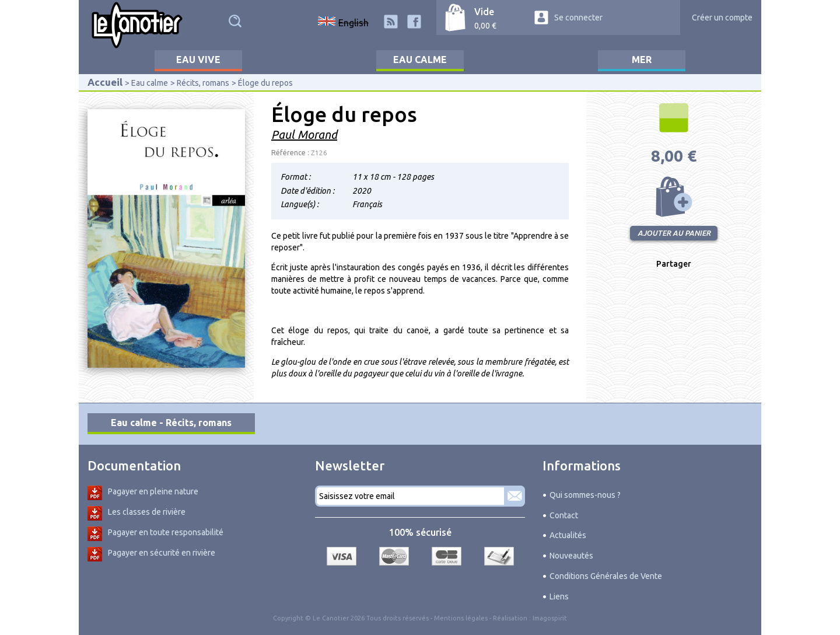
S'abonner (514, 496)
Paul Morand (304, 135)
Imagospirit (550, 618)
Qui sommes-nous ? (585, 495)
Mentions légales (461, 618)
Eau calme (420, 60)
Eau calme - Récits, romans (171, 423)
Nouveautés (571, 556)
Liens (559, 596)
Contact (564, 515)
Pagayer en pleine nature (153, 491)
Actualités (568, 535)
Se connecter (578, 18)
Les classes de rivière (147, 512)
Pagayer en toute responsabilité (166, 532)
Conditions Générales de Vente (606, 576)
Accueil (105, 82)
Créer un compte (722, 18)
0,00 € (485, 26)
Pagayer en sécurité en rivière (162, 553)
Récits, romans (203, 83)
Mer (642, 60)
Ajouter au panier (674, 197)
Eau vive (198, 60)
